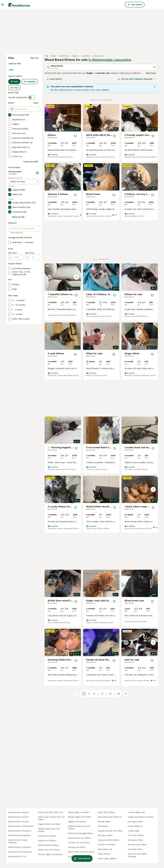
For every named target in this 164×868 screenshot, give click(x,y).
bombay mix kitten (77, 847)
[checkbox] (10, 115)
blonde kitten (104, 822)
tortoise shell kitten (137, 845)
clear (36, 103)
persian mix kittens (107, 845)
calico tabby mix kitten (79, 812)
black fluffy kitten (106, 812)
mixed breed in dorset (18, 812)
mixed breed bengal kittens (81, 833)
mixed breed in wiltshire (20, 847)
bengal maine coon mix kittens (49, 830)
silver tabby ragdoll (107, 859)
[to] (34, 257)
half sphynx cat (105, 849)
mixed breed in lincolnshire (21, 826)
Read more (151, 73)
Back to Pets (15, 64)
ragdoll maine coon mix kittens (79, 827)
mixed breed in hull (17, 856)
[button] (63, 277)
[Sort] (137, 79)
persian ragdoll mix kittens (50, 854)
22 (119, 694)
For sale (14, 82)
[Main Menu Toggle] (3, 5)
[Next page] (126, 694)
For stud (14, 88)
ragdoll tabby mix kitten (49, 824)
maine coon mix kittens (49, 850)
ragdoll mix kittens (77, 822)
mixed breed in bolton (18, 817)
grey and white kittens (109, 840)
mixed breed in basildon (19, 835)
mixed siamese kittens (48, 845)
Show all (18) (18, 217)
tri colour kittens (136, 835)
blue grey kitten (105, 835)
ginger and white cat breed (141, 817)
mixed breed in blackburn (20, 852)
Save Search (54, 79)
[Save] (75, 136)
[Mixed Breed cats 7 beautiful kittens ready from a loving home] (63, 277)
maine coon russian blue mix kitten (51, 818)
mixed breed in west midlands (18, 841)
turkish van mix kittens (79, 843)
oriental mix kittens (47, 836)
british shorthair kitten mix (51, 812)
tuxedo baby (134, 831)
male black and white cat (110, 817)
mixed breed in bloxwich (20, 831)
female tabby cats (136, 812)
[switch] (32, 97)
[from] (17, 257)
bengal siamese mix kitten (110, 831)
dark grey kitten (135, 840)
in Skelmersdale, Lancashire (110, 60)
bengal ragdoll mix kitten (80, 817)
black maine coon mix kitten (81, 852)
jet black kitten (135, 849)
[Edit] (37, 173)
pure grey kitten (135, 822)
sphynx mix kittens (47, 841)
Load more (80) (31, 162)
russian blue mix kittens (80, 838)
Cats (11, 70)
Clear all (34, 58)
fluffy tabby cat (135, 826)
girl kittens (103, 826)
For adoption (30, 82)
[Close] (155, 87)
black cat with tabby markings (137, 855)
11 (110, 694)
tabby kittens (104, 854)
